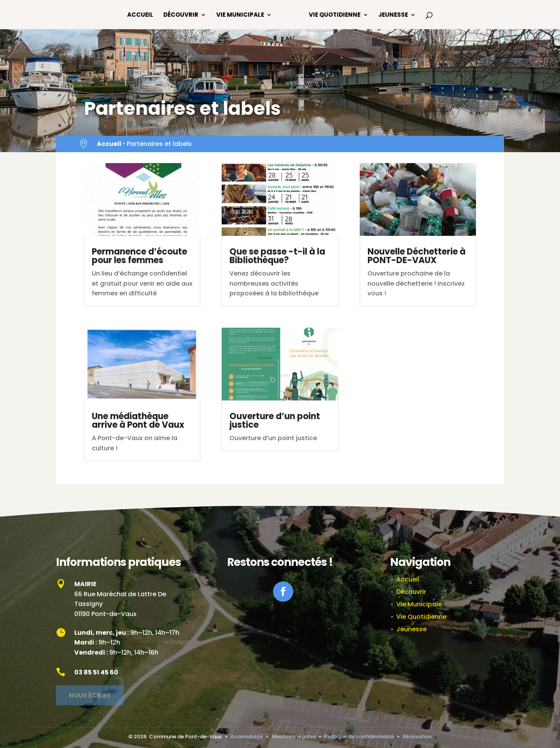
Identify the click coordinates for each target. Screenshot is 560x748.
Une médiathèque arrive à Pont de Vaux (138, 421)
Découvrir (181, 15)
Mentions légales (294, 737)
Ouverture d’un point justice (275, 421)
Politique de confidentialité (359, 737)
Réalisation (417, 737)
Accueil (140, 15)
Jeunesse (393, 15)
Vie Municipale (240, 15)
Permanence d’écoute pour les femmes (139, 256)
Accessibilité (247, 737)
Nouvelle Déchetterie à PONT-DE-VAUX (416, 256)
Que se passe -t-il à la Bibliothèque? (277, 256)
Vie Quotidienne (335, 15)
